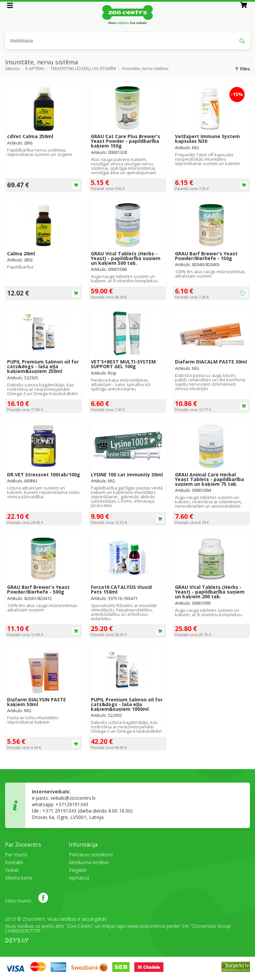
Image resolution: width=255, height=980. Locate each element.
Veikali (12, 870)
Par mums (16, 855)
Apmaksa (79, 878)
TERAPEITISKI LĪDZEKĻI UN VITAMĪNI (83, 69)
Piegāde (78, 870)
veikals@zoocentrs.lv (73, 798)
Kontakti (14, 862)
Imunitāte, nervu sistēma (145, 69)
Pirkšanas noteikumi (91, 855)
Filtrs (243, 69)
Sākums (12, 69)
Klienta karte (19, 878)
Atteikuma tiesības (89, 862)
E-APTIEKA (35, 69)
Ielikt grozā (76, 185)
